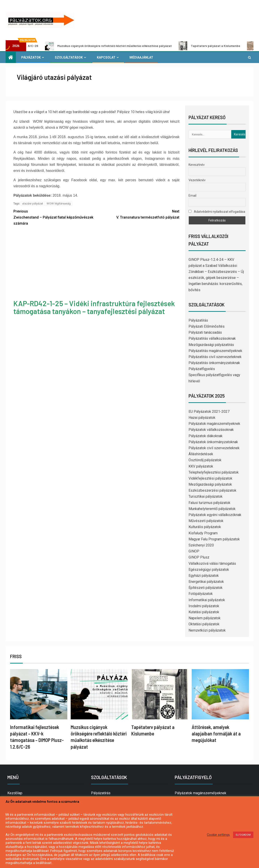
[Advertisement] (96, 263)
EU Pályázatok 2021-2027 (209, 412)
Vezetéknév (197, 180)
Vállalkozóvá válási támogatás (212, 564)
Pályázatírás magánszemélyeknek (215, 351)
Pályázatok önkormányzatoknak (213, 442)
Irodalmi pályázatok (204, 606)
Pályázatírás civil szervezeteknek (215, 357)
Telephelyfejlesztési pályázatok (214, 472)
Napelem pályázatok (205, 618)
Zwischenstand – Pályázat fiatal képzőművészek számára (55, 217)
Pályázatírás (198, 320)
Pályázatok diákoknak (206, 436)
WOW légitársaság (59, 203)
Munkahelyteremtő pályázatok (212, 509)
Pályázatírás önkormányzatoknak (214, 363)
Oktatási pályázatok (204, 624)
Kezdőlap (15, 793)
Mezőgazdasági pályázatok (210, 484)
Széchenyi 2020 (201, 545)
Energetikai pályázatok (206, 582)
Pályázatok (31, 57)
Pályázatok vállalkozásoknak (211, 430)
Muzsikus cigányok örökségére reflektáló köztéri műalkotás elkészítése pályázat (128, 46)
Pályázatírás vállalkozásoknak (212, 338)
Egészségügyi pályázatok (209, 570)
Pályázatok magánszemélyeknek (214, 424)
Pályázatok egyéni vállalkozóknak (215, 515)
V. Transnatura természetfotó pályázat (138, 214)
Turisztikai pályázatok (206, 496)
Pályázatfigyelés (202, 369)
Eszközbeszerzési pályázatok (212, 490)
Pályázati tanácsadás (205, 332)
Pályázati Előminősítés (207, 326)
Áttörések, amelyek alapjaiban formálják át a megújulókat (216, 734)
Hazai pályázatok (202, 418)
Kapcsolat (106, 57)
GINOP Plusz (199, 557)
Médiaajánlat (141, 57)
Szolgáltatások (69, 57)
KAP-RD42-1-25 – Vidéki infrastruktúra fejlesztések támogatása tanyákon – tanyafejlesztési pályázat (94, 307)
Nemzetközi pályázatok (207, 630)
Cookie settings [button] (218, 835)
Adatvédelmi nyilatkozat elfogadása (217, 212)
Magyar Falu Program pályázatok (214, 539)
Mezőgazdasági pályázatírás (211, 345)
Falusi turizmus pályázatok (209, 503)
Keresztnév (197, 165)
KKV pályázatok (201, 466)
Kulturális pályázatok (205, 527)
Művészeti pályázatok (206, 521)
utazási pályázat (33, 203)
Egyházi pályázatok (204, 576)
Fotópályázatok (201, 594)
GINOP (194, 551)
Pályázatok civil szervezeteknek (214, 448)
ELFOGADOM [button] (243, 835)
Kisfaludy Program (203, 533)
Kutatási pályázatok (204, 612)
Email (192, 196)
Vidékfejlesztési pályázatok (210, 478)
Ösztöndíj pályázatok (205, 460)
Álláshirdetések (201, 454)
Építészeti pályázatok (206, 588)
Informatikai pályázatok (207, 600)
